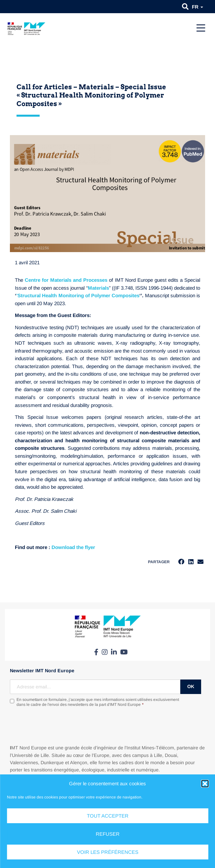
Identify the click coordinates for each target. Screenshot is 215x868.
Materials (98, 288)
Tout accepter (108, 816)
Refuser (108, 834)
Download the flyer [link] (73, 547)
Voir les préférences (108, 852)
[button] (205, 784)
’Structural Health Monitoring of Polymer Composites (78, 295)
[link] (73, 547)
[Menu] (201, 28)
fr (197, 7)
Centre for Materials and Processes (66, 280)
